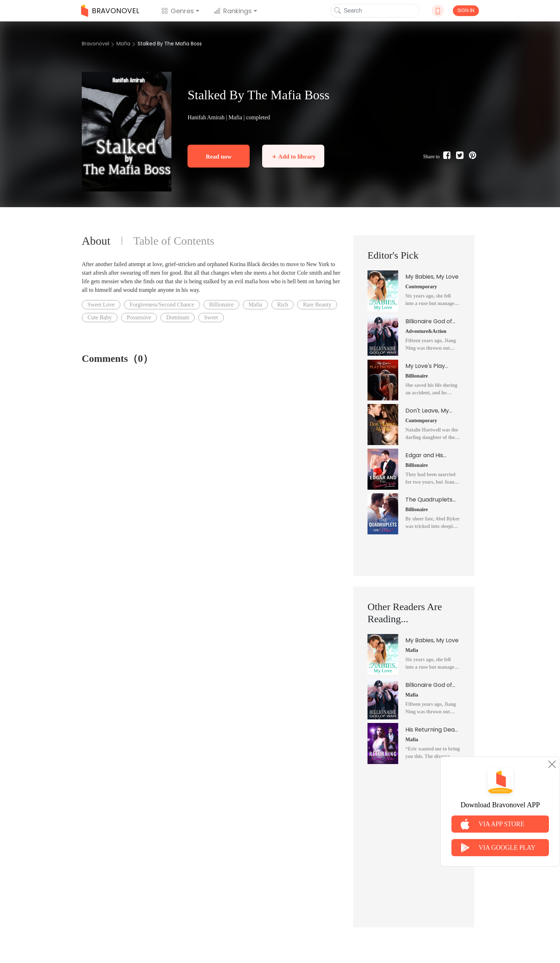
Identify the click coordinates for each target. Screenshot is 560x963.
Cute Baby (100, 317)
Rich (282, 305)
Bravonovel (96, 44)
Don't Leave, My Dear (427, 411)
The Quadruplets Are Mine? (429, 500)
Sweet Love (101, 305)
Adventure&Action (426, 331)
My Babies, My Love (432, 277)
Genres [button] (178, 11)
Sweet (211, 317)
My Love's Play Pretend (425, 366)
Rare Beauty (317, 305)
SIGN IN (466, 10)
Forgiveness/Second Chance (162, 305)
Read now (219, 157)
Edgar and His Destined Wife (425, 455)
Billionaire (221, 305)
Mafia (123, 44)
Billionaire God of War (429, 321)
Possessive (139, 317)
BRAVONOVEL (110, 11)
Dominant (177, 317)
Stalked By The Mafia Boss (170, 44)
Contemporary (421, 287)
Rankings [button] (233, 11)
